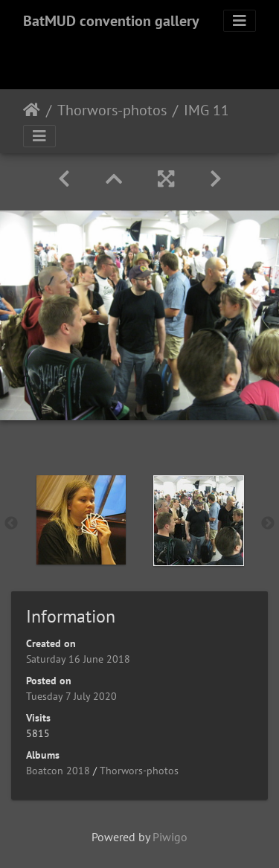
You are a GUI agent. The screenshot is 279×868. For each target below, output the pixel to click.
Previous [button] (11, 524)
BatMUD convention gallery (111, 21)
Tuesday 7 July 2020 (71, 696)
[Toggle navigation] (240, 21)
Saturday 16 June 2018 (78, 659)
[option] (81, 520)
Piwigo (170, 837)
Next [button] (268, 524)
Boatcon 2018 (58, 771)
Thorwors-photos (112, 110)
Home (32, 110)
